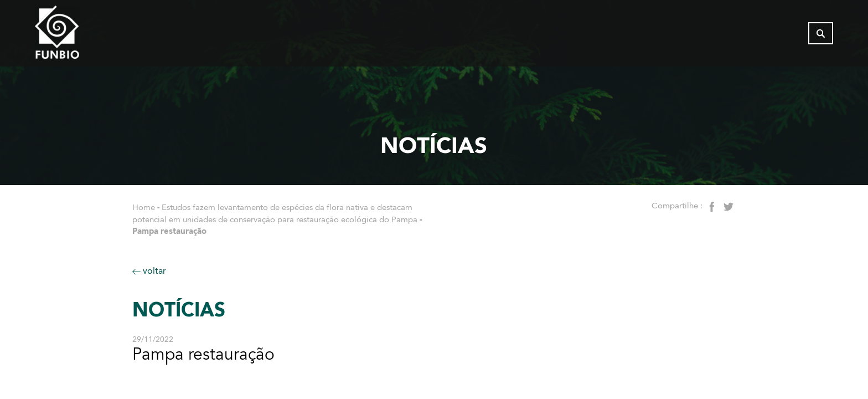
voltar (149, 271)
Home (144, 207)
